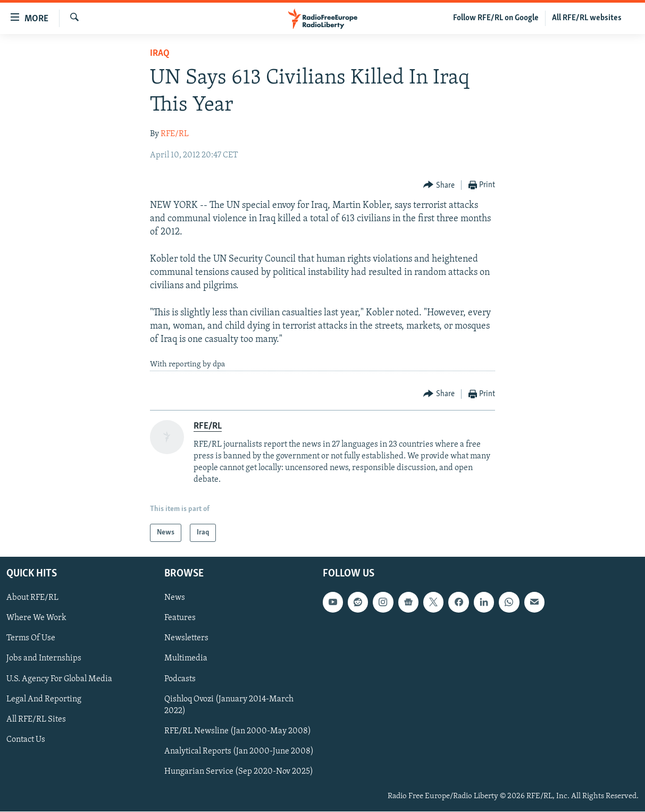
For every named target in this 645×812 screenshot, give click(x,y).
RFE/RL (175, 134)
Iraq (160, 53)
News (175, 598)
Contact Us (26, 740)
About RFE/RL (32, 598)
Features (180, 618)
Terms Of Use (31, 639)
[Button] (439, 185)
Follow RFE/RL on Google (496, 18)
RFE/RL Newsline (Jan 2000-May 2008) (238, 731)
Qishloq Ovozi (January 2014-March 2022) (229, 705)
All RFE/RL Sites (36, 719)
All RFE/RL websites (587, 18)
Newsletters (186, 639)
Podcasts (180, 679)
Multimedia (186, 659)
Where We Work (36, 618)
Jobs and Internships (44, 659)
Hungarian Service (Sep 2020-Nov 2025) (239, 772)
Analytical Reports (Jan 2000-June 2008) (239, 751)
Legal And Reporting (44, 699)
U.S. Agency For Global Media (59, 679)
